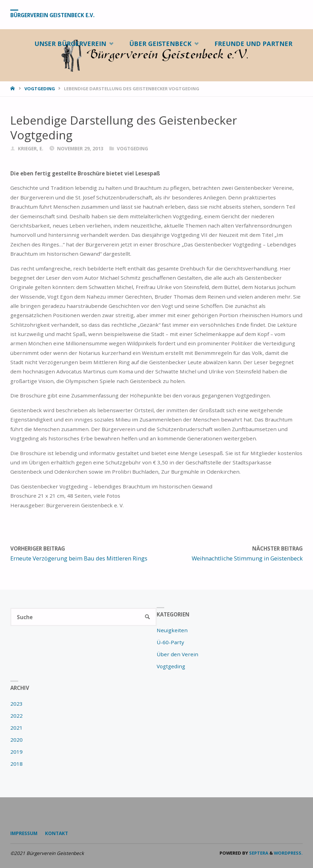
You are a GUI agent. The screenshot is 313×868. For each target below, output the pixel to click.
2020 (16, 740)
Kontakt (57, 833)
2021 (16, 728)
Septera (258, 853)
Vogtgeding (40, 89)
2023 (16, 704)
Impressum (24, 833)
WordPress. (288, 853)
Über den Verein (177, 654)
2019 (16, 752)
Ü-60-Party (170, 642)
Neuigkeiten (172, 630)
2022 (16, 716)
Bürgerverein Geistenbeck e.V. (52, 15)
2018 (16, 764)
